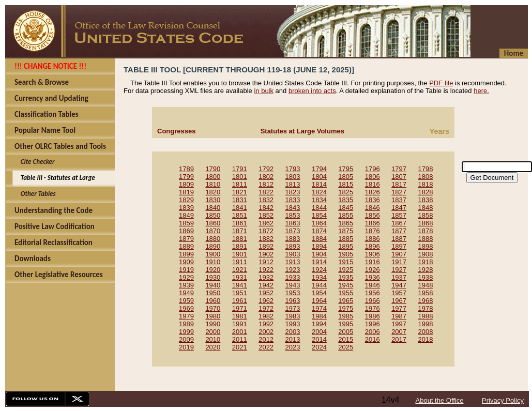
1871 (240, 231)
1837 (399, 200)
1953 (293, 293)
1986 (373, 316)
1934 (319, 277)
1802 (266, 177)
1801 (240, 177)
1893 (293, 246)
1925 (346, 270)
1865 (346, 223)
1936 (373, 277)
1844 (319, 208)
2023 (293, 347)
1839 (186, 208)
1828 (426, 192)
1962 (266, 301)
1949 (186, 293)
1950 (213, 293)
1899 (186, 254)
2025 (346, 347)
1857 (399, 215)
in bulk (264, 91)
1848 (426, 208)
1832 (266, 200)
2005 (346, 332)
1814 (319, 184)
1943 (293, 285)
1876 (373, 231)
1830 (213, 200)
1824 (319, 192)
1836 (373, 200)
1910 (213, 262)
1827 (399, 192)
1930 (213, 277)
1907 (399, 254)
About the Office (440, 400)
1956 (373, 293)
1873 (293, 231)
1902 (266, 254)
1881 (240, 239)
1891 (240, 246)
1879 (186, 239)
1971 (240, 308)
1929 (186, 277)
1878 (426, 231)
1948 (426, 285)
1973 (293, 308)
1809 (186, 184)
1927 (399, 270)
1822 (266, 192)
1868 (426, 223)
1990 (213, 324)
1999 (186, 332)
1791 (240, 169)
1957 (399, 293)
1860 (213, 223)
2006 (373, 332)
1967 (399, 301)
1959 (186, 301)
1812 (266, 184)
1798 (426, 169)
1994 (319, 324)
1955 (346, 293)
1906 (373, 254)
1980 (213, 316)
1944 (319, 285)
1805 (346, 177)
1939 (186, 285)
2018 (426, 339)
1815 (346, 184)
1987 (399, 316)
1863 (293, 223)
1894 (319, 246)
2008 (426, 332)
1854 (319, 215)
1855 (346, 215)
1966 (373, 301)
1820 (213, 192)
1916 (373, 262)
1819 (186, 192)
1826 (373, 192)
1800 (213, 177)
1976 (373, 308)
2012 (266, 339)
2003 (293, 332)
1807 (399, 177)
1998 (426, 324)
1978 (426, 308)
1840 (213, 208)
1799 (186, 177)
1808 (426, 177)
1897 (399, 246)
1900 (213, 254)
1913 (293, 262)
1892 (266, 246)
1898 (426, 246)
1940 (213, 285)
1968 (426, 301)
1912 (266, 262)
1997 (399, 324)
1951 (240, 293)
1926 (373, 270)
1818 (426, 184)
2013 (293, 339)
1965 (346, 301)
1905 (346, 254)
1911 (240, 262)
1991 (240, 324)
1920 (213, 270)
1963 (293, 301)
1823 (293, 192)
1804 (319, 177)
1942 (266, 285)
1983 (293, 316)
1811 (240, 184)
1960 (213, 301)
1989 (186, 324)
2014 (319, 339)
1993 (293, 324)
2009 (186, 339)
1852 (266, 215)
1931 (240, 277)
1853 (293, 215)
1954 (319, 293)
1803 (293, 177)
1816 (373, 184)
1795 (346, 169)
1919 (186, 270)
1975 (346, 308)
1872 (266, 231)
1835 (346, 200)
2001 (240, 332)
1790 (213, 169)
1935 (346, 277)
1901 (240, 254)
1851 (240, 215)
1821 (240, 192)
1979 (186, 316)
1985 (346, 316)
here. (481, 91)
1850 (213, 215)
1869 (186, 231)
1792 (266, 169)
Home (514, 53)
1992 (266, 324)
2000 (213, 332)
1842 (266, 208)
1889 (186, 246)
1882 (266, 239)
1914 (319, 262)
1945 (346, 285)
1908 (426, 254)
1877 (399, 231)
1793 (293, 169)
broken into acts (312, 91)
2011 (240, 339)
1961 (240, 301)
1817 (399, 184)
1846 (373, 208)
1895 (346, 246)
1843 (293, 208)
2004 (319, 332)
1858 (426, 215)
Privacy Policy (503, 400)
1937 (399, 277)
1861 (240, 223)
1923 (293, 270)
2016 (373, 339)
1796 (373, 169)
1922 (266, 270)
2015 (346, 339)
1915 (346, 262)
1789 (186, 169)
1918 (426, 262)
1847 (399, 208)
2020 (213, 347)
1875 (346, 231)
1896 (373, 246)
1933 (293, 277)
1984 (319, 316)
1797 (399, 169)
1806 (373, 177)
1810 (213, 184)
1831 (240, 200)
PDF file (441, 83)
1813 (293, 184)
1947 (399, 285)
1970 (213, 308)
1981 (240, 316)
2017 (399, 339)
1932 (266, 277)
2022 (266, 347)
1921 (240, 270)
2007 (399, 332)
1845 (346, 208)
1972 (266, 308)
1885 (346, 239)
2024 (319, 347)
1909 (186, 262)
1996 (373, 324)
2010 (213, 339)
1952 (266, 293)
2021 (240, 347)
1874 (319, 231)
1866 (373, 223)
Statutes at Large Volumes (302, 131)
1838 (426, 200)
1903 (293, 254)
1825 (346, 192)
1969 (186, 308)
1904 (319, 254)
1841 (240, 208)
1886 (373, 239)
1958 (426, 293)
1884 (319, 239)
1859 (186, 223)
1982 (266, 316)
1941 (240, 285)
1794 (319, 169)
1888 (426, 239)
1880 (213, 239)
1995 (346, 324)
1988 (426, 316)
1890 (213, 246)
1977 (399, 308)
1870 (213, 231)
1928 (426, 270)
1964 (319, 301)
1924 (319, 270)
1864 (319, 223)
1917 (399, 262)
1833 (293, 200)
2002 (266, 332)
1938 (426, 277)
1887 (399, 239)
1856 (373, 215)
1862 (266, 223)
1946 (373, 285)
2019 (186, 347)
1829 (186, 200)
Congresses (176, 131)
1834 (319, 200)
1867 (399, 223)
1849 (186, 215)
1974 (319, 308)
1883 (293, 239)
